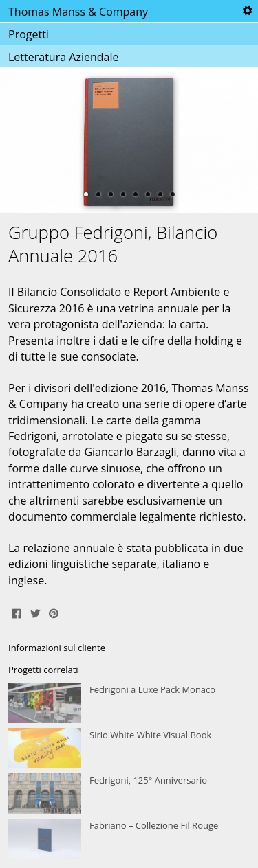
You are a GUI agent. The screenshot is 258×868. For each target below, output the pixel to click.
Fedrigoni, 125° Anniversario (129, 794)
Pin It (54, 612)
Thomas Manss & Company (78, 12)
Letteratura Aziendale (63, 57)
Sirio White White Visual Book (129, 749)
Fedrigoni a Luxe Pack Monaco (129, 703)
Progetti (29, 34)
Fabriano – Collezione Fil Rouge (129, 839)
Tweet (35, 612)
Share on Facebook (17, 612)
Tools (247, 11)
